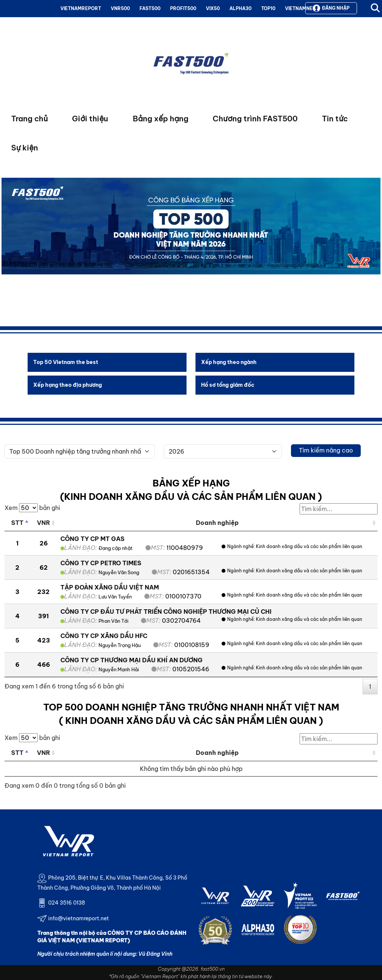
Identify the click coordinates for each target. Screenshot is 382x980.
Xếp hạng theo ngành (229, 362)
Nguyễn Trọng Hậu (120, 645)
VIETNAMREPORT (81, 8)
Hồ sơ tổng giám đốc (228, 385)
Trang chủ (29, 119)
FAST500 (150, 8)
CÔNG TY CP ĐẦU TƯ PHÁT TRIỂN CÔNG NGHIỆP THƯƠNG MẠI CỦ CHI (166, 612)
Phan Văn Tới (113, 621)
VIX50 (213, 8)
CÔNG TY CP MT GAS (93, 539)
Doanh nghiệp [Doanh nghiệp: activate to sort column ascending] (217, 523)
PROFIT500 (183, 8)
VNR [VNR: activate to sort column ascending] (43, 523)
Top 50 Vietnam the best (66, 362)
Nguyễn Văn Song (119, 572)
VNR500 (120, 8)
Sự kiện (25, 148)
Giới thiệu (90, 119)
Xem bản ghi (32, 508)
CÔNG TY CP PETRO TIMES (101, 563)
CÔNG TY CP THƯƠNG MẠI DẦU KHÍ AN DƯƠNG (131, 660)
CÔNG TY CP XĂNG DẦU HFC (104, 636)
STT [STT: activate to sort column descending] (17, 523)
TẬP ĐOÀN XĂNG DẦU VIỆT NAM (110, 587)
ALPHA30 (240, 8)
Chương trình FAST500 (255, 119)
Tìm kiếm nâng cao (326, 450)
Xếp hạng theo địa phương (68, 385)
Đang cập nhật (116, 548)
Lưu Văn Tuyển (115, 597)
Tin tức (335, 119)
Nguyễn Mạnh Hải (119, 669)
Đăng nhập (331, 8)
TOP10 (268, 8)
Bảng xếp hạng (161, 119)
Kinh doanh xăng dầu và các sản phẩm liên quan (309, 546)
